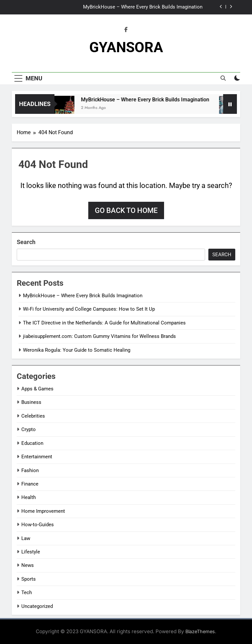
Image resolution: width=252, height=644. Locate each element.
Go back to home (126, 210)
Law (26, 538)
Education (32, 443)
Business (31, 402)
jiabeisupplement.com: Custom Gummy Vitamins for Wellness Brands (99, 336)
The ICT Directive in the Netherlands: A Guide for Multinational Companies (104, 323)
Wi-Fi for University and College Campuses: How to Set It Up (89, 309)
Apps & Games (37, 389)
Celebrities (33, 416)
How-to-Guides (38, 525)
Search (26, 242)
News (28, 565)
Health (29, 497)
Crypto (29, 429)
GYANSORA (126, 47)
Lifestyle (31, 552)
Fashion (30, 470)
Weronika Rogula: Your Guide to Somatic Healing (77, 350)
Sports (29, 579)
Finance (30, 484)
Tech (27, 592)
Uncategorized (37, 606)
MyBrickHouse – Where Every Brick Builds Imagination (143, 7)
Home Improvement (43, 511)
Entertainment (37, 457)
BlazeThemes (200, 631)
